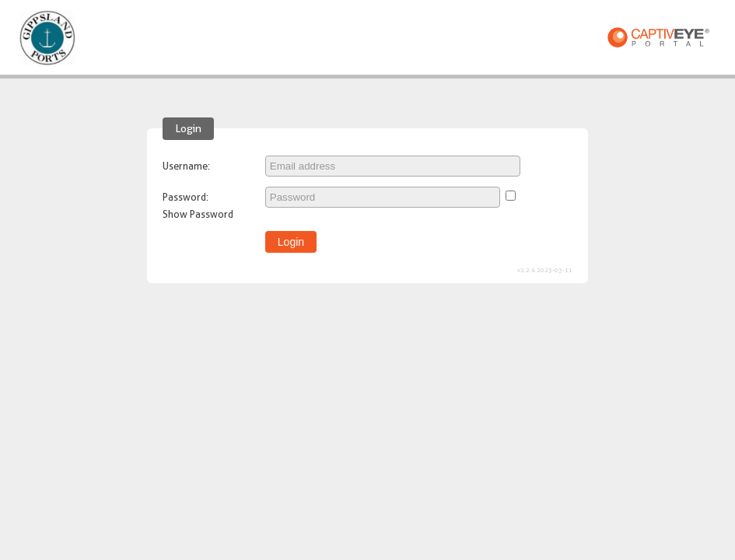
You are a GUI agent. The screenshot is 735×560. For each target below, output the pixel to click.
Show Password (198, 214)
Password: (185, 197)
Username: (186, 166)
